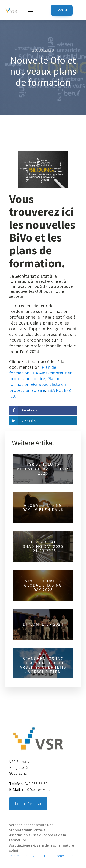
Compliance (64, 856)
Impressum (19, 856)
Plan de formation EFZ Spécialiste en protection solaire (38, 384)
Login (62, 10)
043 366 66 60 (28, 784)
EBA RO (54, 390)
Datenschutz (41, 856)
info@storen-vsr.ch (31, 790)
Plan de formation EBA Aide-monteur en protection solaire (41, 373)
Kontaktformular (28, 804)
